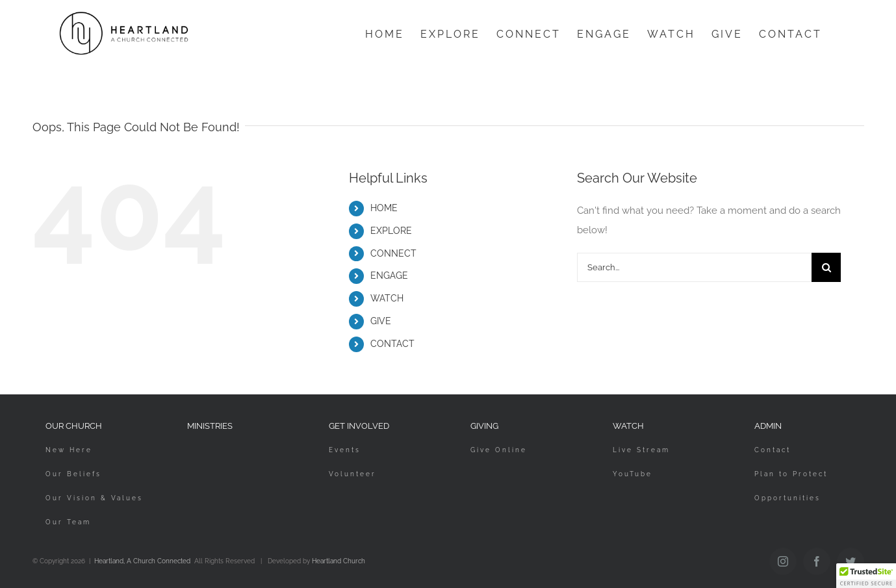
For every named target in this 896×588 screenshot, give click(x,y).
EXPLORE (391, 231)
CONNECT (393, 253)
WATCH (387, 298)
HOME (384, 208)
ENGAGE (389, 275)
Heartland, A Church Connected (142, 561)
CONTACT (392, 344)
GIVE (381, 321)
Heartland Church (339, 561)
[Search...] (695, 267)
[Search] (826, 267)
